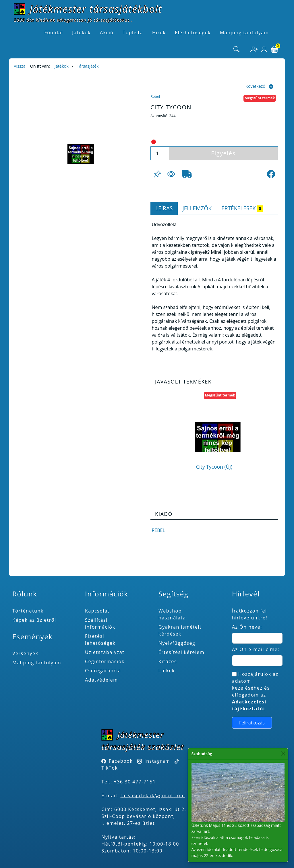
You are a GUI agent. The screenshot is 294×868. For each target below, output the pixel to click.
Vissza (20, 66)
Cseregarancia (103, 671)
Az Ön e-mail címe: (256, 649)
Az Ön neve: (247, 627)
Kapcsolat (97, 611)
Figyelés (223, 153)
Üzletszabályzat (105, 652)
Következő (255, 86)
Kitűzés (168, 661)
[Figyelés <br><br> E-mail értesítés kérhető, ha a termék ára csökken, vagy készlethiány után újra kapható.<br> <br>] (171, 174)
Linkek (167, 671)
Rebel (155, 96)
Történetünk (28, 611)
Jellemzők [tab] (197, 208)
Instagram (157, 761)
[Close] (283, 754)
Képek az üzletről (34, 620)
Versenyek (25, 653)
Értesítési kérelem (181, 652)
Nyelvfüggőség (177, 643)
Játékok (62, 66)
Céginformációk (105, 661)
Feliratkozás (252, 723)
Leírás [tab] (164, 208)
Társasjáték (88, 66)
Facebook (121, 761)
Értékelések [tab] (242, 208)
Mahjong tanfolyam (37, 663)
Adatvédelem (101, 680)
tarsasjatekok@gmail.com (153, 795)
